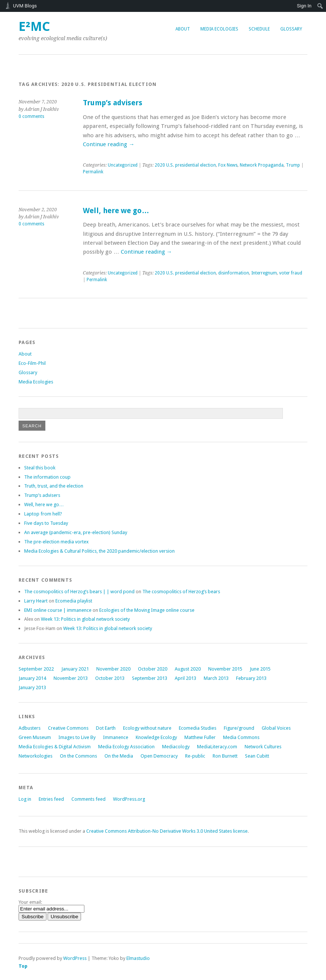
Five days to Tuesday (46, 523)
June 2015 (260, 669)
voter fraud (291, 273)
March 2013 (216, 678)
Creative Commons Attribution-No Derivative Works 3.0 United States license (167, 831)
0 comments (31, 116)
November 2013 (71, 678)
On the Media (119, 756)
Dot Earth (106, 728)
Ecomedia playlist (74, 601)
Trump (293, 165)
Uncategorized (123, 165)
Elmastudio (138, 958)
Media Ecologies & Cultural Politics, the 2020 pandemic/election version (99, 551)
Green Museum (35, 737)
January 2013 (32, 687)
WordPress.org (129, 799)
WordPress (75, 958)
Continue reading (109, 144)
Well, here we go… (116, 211)
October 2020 (153, 669)
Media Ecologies (219, 29)
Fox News (228, 165)
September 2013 (150, 678)
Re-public (195, 756)
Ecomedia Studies (198, 728)
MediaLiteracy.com (217, 747)
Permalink (93, 172)
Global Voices (276, 728)
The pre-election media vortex (56, 542)
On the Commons (78, 756)
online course (147, 610)
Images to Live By (77, 737)
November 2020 (113, 669)
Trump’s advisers (113, 103)
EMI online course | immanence (58, 610)
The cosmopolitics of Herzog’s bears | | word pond (79, 592)
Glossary (291, 29)
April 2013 (185, 678)
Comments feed (88, 799)
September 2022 (36, 669)
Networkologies (35, 756)
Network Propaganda (262, 165)
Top (23, 966)
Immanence (116, 737)
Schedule (259, 29)
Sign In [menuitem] (304, 6)
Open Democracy (159, 756)
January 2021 (75, 669)
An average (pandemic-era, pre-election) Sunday (76, 532)
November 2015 (225, 669)
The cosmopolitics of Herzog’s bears (181, 592)
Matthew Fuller (200, 737)
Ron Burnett (225, 756)
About (183, 29)
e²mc (34, 27)
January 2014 (32, 678)
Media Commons (241, 737)
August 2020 (188, 669)
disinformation (234, 273)
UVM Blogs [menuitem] (25, 6)
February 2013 (251, 678)
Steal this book (40, 468)
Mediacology (176, 747)
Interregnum (264, 273)
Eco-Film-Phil (32, 363)
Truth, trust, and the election (54, 486)
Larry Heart (36, 601)
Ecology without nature (147, 728)
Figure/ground (239, 728)
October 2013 (110, 678)
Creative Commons (68, 728)
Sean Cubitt (257, 756)
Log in (25, 799)
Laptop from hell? (43, 514)
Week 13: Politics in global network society (85, 619)
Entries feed (51, 799)
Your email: (30, 902)
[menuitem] (320, 6)
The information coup (47, 477)
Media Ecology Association (126, 747)
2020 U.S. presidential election (185, 165)
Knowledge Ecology (156, 737)
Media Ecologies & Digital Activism (55, 747)
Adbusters (30, 728)
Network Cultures (263, 747)
